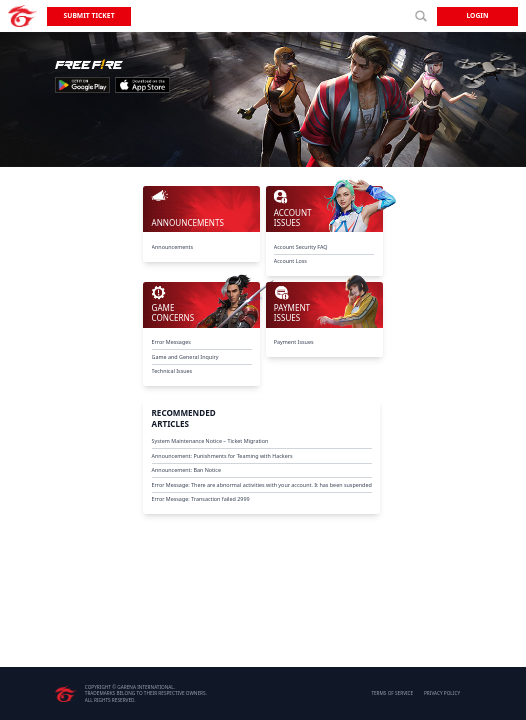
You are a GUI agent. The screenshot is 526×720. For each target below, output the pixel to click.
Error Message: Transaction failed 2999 (201, 499)
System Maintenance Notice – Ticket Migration (210, 441)
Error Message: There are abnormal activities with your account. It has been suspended (262, 485)
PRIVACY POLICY (442, 693)
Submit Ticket (89, 15)
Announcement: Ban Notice (186, 470)
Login (477, 15)
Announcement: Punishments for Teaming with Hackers (222, 456)
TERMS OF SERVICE (392, 693)
